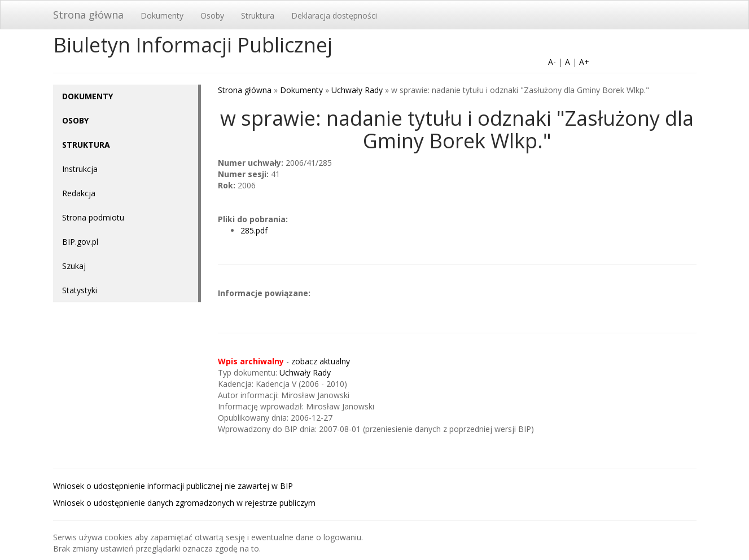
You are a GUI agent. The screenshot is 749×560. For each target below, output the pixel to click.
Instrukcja (80, 169)
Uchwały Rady (357, 90)
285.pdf (254, 230)
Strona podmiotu (93, 217)
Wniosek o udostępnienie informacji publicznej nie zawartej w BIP (173, 486)
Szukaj (74, 266)
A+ (584, 62)
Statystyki (80, 290)
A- (552, 62)
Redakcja (79, 193)
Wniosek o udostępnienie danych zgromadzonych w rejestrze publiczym (184, 503)
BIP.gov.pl (80, 242)
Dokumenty (162, 16)
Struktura (258, 16)
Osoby (212, 16)
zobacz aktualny (321, 361)
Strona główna (88, 15)
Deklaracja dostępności (334, 16)
